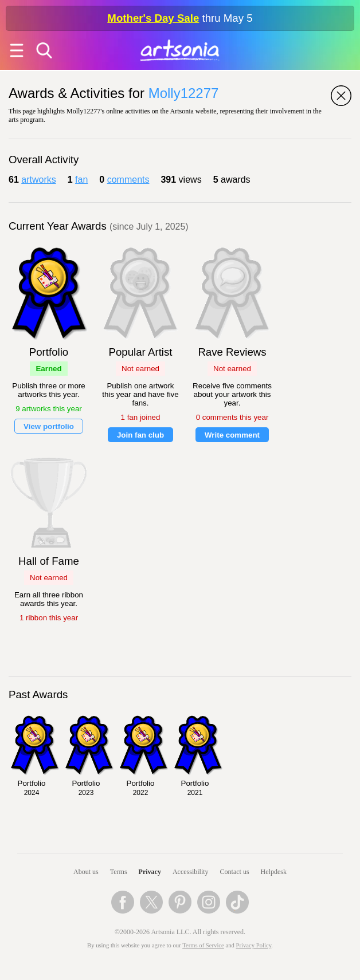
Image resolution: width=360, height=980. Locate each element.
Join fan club (140, 435)
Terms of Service (203, 945)
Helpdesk (274, 872)
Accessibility (191, 872)
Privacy (150, 872)
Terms (119, 872)
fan (81, 180)
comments (128, 180)
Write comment (232, 435)
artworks (38, 180)
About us (86, 872)
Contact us (235, 872)
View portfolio (49, 426)
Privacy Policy (254, 945)
